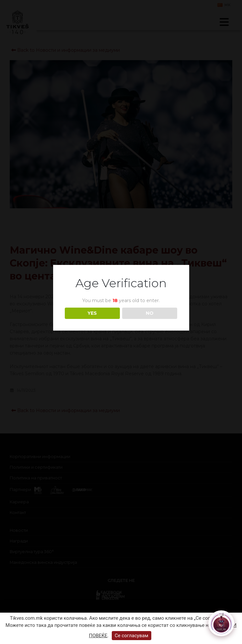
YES (92, 313)
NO (150, 313)
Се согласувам (132, 636)
